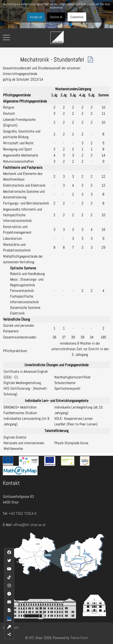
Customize (77, 17)
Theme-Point (79, 638)
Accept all (36, 17)
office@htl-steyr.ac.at (30, 525)
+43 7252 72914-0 (23, 513)
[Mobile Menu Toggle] (6, 37)
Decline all (56, 17)
